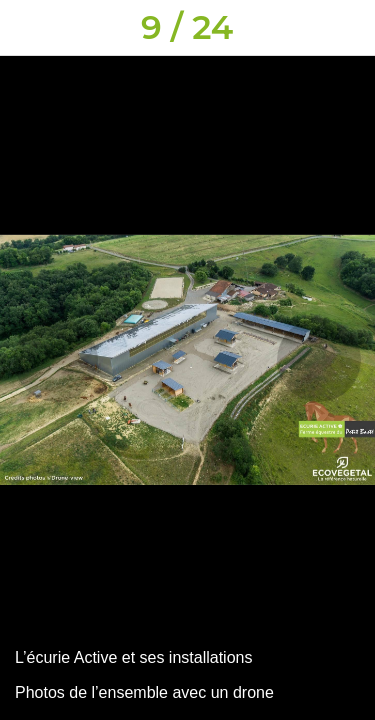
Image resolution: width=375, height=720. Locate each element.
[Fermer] (28, 28)
